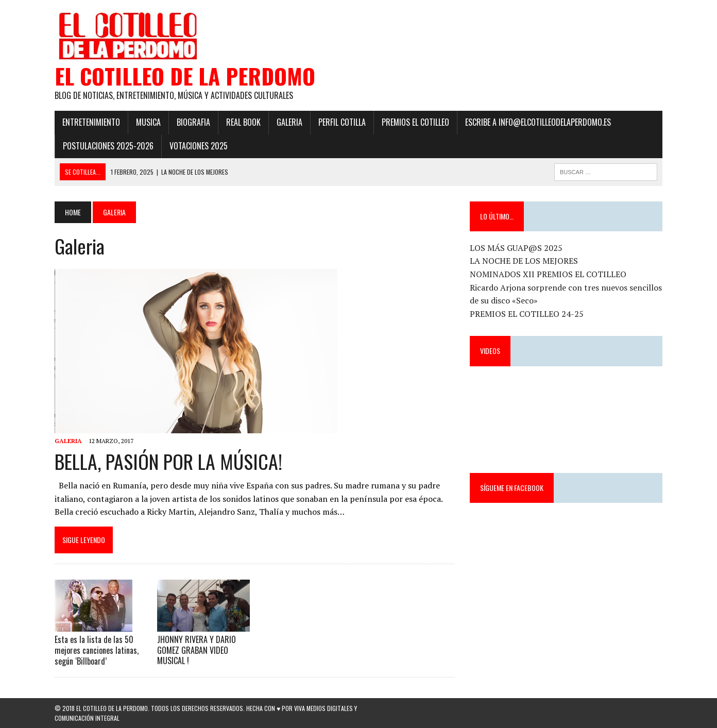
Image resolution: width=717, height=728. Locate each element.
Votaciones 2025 (199, 146)
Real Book (243, 122)
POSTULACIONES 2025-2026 (108, 146)
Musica (148, 122)
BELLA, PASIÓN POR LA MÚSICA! (168, 461)
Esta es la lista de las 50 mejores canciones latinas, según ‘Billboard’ (97, 650)
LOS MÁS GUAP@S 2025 (516, 248)
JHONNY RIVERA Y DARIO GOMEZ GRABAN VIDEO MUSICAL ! (197, 650)
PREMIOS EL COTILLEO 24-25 (527, 314)
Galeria (289, 122)
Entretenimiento (91, 122)
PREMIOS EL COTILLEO (415, 122)
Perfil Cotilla (342, 122)
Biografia (193, 122)
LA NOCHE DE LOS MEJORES (524, 261)
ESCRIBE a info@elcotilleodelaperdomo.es (538, 122)
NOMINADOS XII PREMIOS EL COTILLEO (548, 274)
